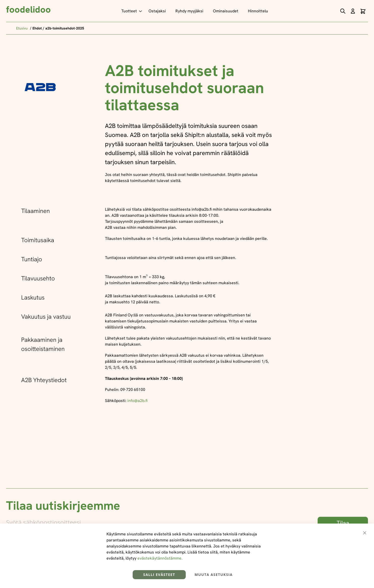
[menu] (196, 11)
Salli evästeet (159, 575)
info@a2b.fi (137, 401)
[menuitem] (130, 11)
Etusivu (22, 28)
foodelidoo (28, 9)
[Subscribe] (343, 523)
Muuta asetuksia (214, 575)
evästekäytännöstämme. (160, 558)
